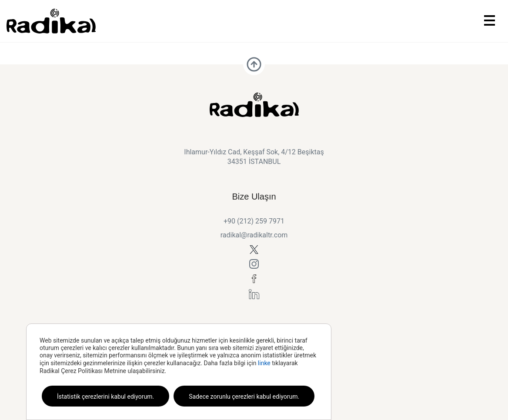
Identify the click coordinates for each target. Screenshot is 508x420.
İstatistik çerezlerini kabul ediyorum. (105, 397)
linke (264, 363)
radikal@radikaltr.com (254, 235)
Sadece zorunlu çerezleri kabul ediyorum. (244, 397)
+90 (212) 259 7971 (254, 221)
